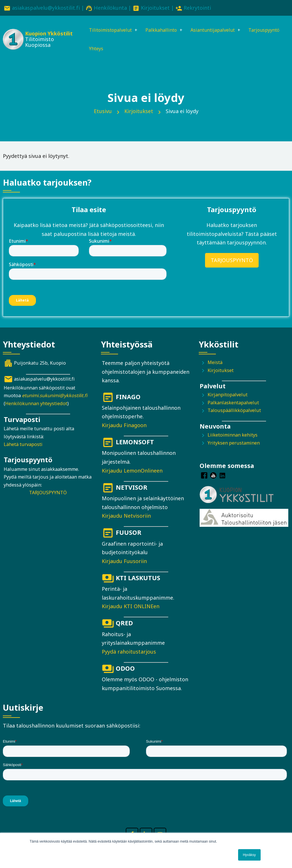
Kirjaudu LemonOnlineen (132, 472)
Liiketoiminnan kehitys (233, 437)
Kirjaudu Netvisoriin (126, 518)
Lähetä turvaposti (23, 446)
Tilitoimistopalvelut (108, 31)
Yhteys (138, 50)
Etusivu (103, 113)
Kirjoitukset (155, 8)
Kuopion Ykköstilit (36, 35)
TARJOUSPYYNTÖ (232, 262)
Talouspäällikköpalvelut (234, 412)
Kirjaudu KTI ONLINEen (131, 608)
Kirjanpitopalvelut (228, 397)
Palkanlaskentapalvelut (233, 405)
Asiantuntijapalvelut (220, 31)
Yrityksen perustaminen (234, 445)
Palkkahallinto (164, 31)
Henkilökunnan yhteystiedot (36, 405)
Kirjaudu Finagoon (124, 427)
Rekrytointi (197, 8)
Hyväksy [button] (249, 855)
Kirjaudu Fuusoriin (124, 563)
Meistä (215, 364)
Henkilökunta (110, 8)
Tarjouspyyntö (102, 50)
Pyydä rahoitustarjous (129, 654)
